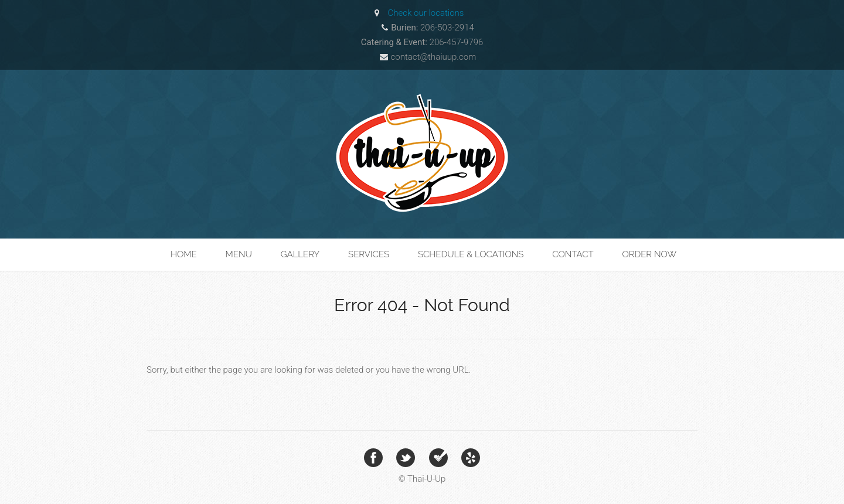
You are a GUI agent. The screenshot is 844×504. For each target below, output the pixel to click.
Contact (573, 254)
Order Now (649, 254)
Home (184, 254)
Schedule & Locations (471, 254)
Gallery (300, 254)
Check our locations (426, 13)
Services (369, 254)
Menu (239, 254)
